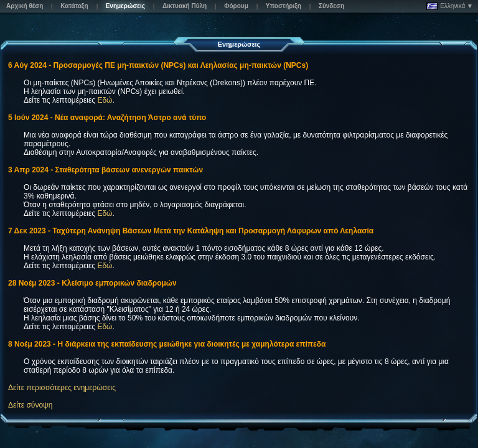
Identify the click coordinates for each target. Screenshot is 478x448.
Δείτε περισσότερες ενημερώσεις (62, 388)
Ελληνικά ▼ (450, 6)
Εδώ (105, 100)
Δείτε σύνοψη (30, 405)
